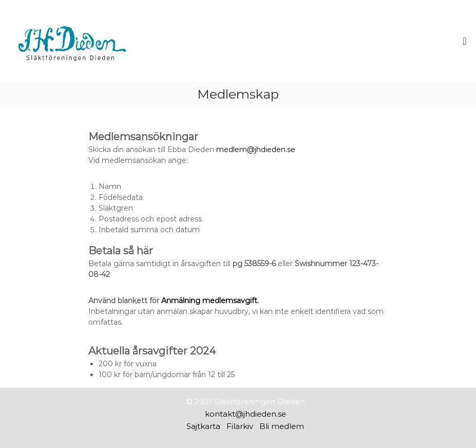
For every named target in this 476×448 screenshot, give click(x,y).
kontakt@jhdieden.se (245, 414)
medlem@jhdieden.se (256, 150)
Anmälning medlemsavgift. (210, 301)
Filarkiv (240, 426)
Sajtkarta (203, 426)
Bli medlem (282, 426)
